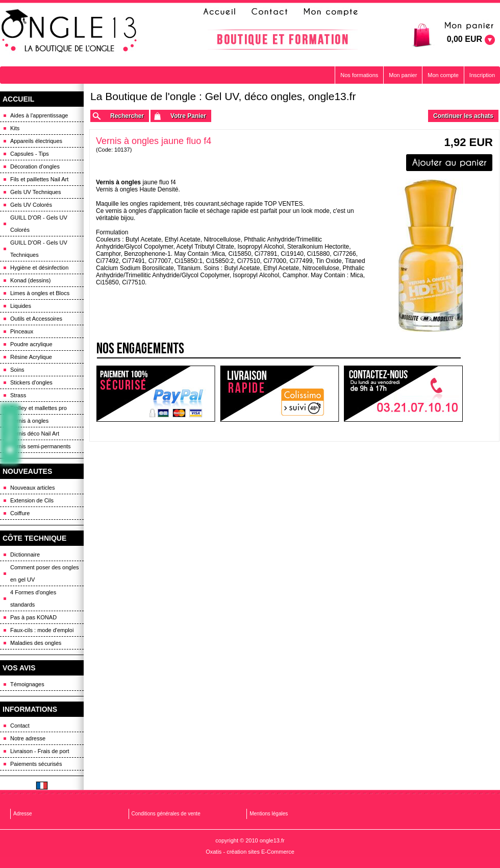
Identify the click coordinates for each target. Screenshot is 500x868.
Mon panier (403, 75)
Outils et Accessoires (36, 319)
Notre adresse (28, 738)
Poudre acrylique (31, 344)
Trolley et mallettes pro (39, 408)
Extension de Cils (32, 500)
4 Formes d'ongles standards (33, 598)
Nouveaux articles (32, 488)
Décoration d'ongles (35, 166)
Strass (18, 395)
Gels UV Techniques (35, 192)
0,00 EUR (465, 39)
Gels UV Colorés (31, 205)
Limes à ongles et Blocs (40, 293)
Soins (17, 370)
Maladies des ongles (36, 643)
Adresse (23, 814)
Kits (15, 128)
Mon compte (443, 75)
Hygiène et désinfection (39, 268)
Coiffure (20, 513)
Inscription (482, 75)
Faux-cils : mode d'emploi (42, 630)
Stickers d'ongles (31, 382)
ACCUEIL (18, 99)
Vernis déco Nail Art (35, 433)
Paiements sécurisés (36, 764)
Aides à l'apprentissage (39, 115)
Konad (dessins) (31, 280)
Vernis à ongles (29, 421)
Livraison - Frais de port (40, 751)
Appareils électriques (36, 141)
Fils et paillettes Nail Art (39, 179)
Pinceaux (22, 331)
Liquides (21, 306)
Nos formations (359, 75)
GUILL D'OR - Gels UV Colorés (39, 224)
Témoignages (27, 684)
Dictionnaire (25, 554)
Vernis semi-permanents (41, 446)
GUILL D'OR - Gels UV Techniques (39, 249)
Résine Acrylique (31, 357)
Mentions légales (269, 814)
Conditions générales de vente (166, 814)
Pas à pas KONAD (33, 617)
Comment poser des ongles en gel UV (45, 573)
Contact (20, 726)
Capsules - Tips (30, 154)
